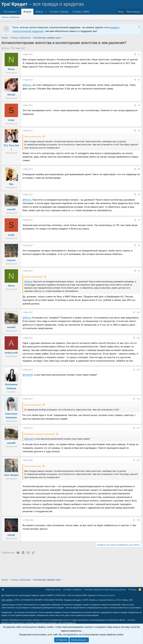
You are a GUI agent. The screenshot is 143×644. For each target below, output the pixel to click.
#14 (138, 428)
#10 (138, 312)
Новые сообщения (10, 17)
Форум (27, 12)
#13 (138, 399)
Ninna (7, 48)
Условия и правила (72, 589)
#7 (139, 220)
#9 (139, 271)
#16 (138, 520)
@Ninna (27, 85)
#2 (139, 80)
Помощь (132, 589)
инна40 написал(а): (34, 277)
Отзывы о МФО (81, 12)
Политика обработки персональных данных (105, 589)
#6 (139, 194)
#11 (138, 338)
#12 (138, 370)
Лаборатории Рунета (106, 595)
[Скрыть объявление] (139, 27)
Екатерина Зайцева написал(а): (40, 434)
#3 (139, 105)
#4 (139, 131)
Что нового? (10, 12)
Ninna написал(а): (33, 137)
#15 (138, 460)
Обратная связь (53, 589)
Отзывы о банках (59, 12)
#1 (139, 54)
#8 (139, 245)
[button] (19, 12)
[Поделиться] (135, 54)
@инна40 (28, 375)
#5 (139, 169)
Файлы (39, 12)
